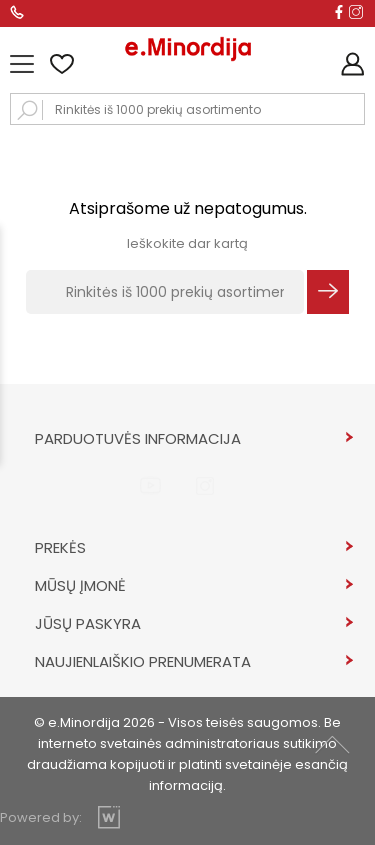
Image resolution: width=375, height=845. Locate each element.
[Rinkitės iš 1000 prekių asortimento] (165, 292)
